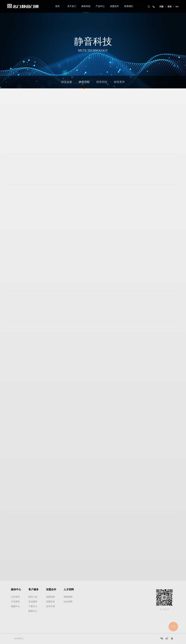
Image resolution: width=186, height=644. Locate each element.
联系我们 (129, 6)
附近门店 (33, 597)
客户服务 (34, 589)
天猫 (161, 7)
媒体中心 (16, 589)
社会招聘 (68, 602)
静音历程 (84, 82)
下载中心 (33, 606)
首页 (57, 6)
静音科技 (86, 6)
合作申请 (50, 606)
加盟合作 (114, 6)
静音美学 (119, 82)
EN (177, 7)
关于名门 (72, 6)
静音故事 (67, 82)
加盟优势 (50, 597)
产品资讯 (15, 602)
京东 (170, 7)
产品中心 (100, 6)
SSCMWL (19, 638)
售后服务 (33, 602)
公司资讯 (15, 597)
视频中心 (15, 606)
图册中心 (33, 611)
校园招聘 (68, 597)
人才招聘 (69, 589)
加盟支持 (50, 602)
